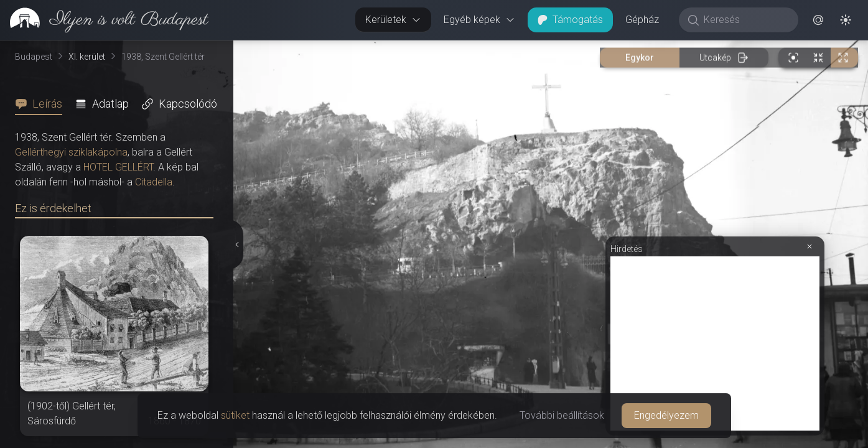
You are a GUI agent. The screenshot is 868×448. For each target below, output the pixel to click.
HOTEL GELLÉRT (118, 167)
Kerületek (393, 20)
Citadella (154, 182)
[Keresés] (745, 20)
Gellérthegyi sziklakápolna (71, 152)
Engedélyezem (666, 415)
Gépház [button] (642, 20)
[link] (104, 20)
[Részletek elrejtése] (236, 245)
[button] (818, 20)
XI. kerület (87, 57)
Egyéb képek (479, 20)
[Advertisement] (715, 343)
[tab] (42, 104)
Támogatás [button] (570, 20)
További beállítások (562, 415)
